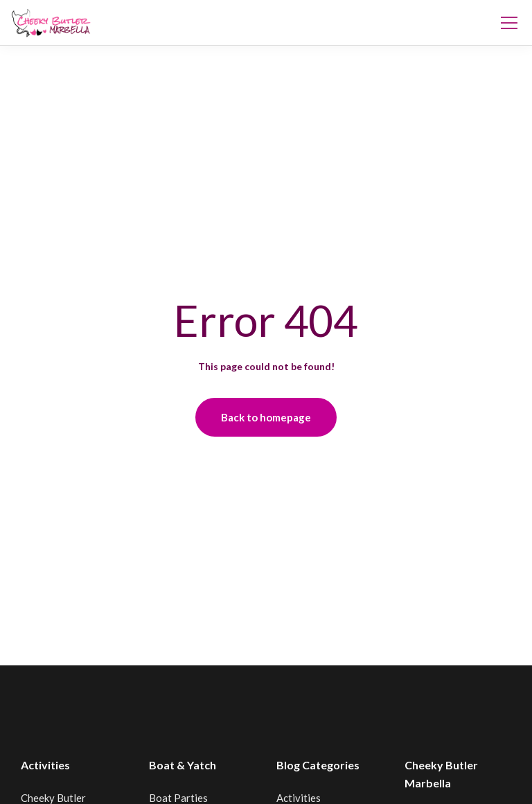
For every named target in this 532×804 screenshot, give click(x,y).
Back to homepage (266, 417)
